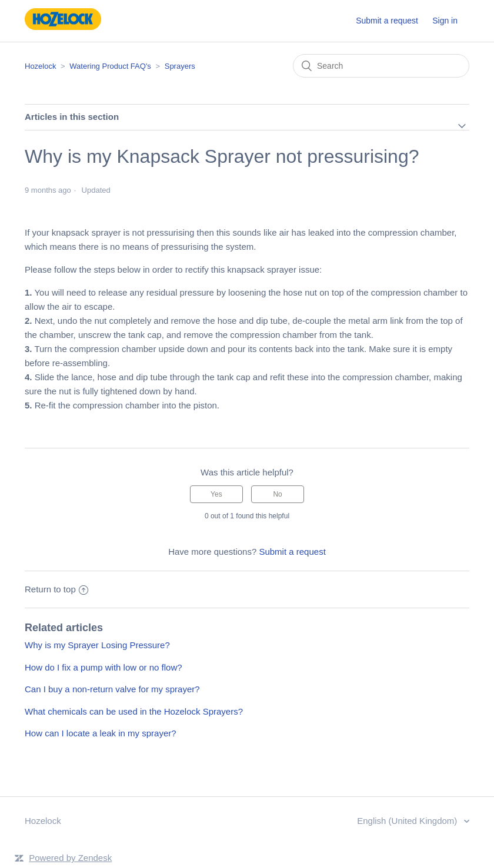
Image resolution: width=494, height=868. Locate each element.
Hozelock (40, 66)
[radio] (216, 494)
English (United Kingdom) (408, 821)
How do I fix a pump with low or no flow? (104, 667)
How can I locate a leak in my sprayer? (101, 733)
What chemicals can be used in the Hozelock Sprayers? (134, 711)
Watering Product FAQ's (110, 66)
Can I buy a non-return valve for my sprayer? (112, 689)
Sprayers (180, 66)
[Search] (381, 66)
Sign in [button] (445, 21)
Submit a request (387, 21)
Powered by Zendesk (70, 858)
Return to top (56, 589)
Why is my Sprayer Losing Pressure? (97, 645)
